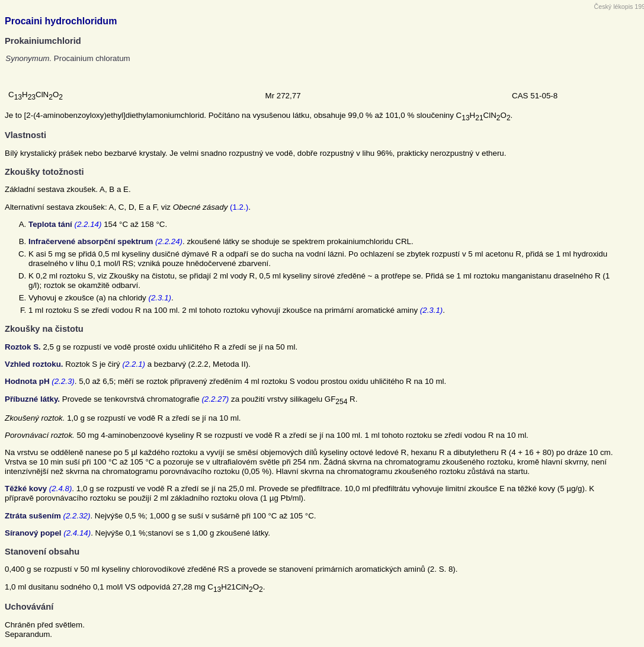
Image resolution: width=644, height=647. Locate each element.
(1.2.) (239, 207)
